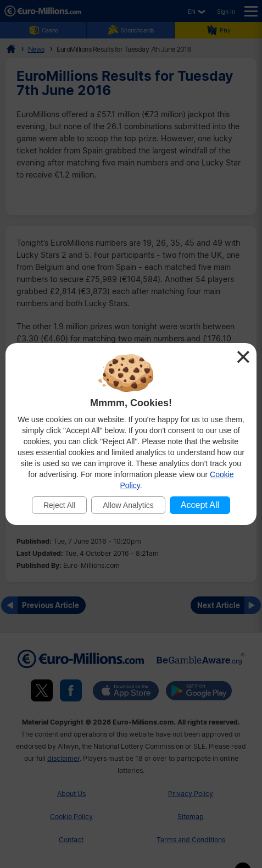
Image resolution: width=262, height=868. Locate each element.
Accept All (200, 505)
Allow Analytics (128, 505)
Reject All (59, 505)
